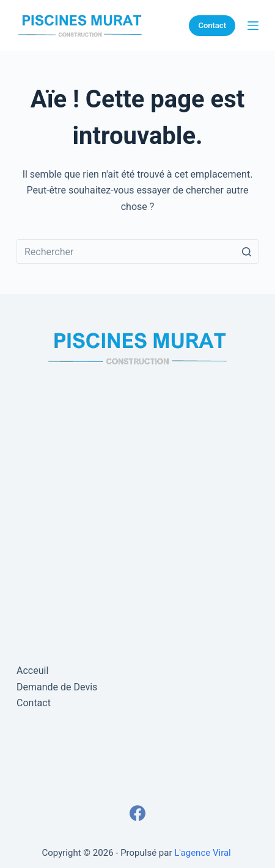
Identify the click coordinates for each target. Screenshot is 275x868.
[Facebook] (137, 813)
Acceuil (32, 671)
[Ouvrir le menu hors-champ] (253, 26)
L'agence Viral (202, 853)
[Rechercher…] (137, 251)
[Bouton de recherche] (246, 251)
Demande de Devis (57, 687)
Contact (212, 25)
